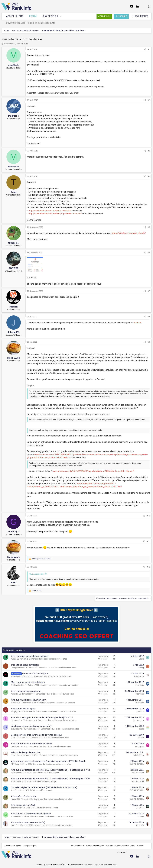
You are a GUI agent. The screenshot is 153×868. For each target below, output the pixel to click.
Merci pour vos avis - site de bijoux (28, 682)
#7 (149, 291)
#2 (149, 100)
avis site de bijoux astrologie (25, 665)
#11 (148, 541)
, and (42, 559)
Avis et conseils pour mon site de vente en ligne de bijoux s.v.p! (42, 717)
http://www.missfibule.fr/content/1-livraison (50, 211)
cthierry (141, 816)
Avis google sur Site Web (23, 805)
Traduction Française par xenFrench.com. (100, 865)
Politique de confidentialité (117, 846)
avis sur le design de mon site (26, 752)
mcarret (14, 694)
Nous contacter (78, 846)
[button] (61, 16)
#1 (149, 49)
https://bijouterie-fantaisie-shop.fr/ (129, 233)
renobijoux (15, 746)
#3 (149, 151)
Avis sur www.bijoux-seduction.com (29, 700)
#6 (149, 253)
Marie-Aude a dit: (36, 574)
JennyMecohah (17, 668)
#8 (149, 317)
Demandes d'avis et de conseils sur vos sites (48, 659)
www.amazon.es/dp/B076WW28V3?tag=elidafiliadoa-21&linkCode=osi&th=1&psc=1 (93, 471)
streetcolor (16, 703)
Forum (33, 16)
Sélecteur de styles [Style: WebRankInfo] (13, 846)
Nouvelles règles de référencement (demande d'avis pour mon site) (44, 787)
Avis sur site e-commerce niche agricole (31, 814)
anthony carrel (17, 773)
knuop (141, 729)
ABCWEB (140, 808)
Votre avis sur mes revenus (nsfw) (28, 822)
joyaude (138, 323)
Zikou (141, 659)
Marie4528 (15, 816)
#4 (149, 176)
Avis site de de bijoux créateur (26, 691)
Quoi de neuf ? (50, 16)
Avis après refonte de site (24, 796)
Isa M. (14, 738)
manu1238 (16, 799)
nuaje (13, 659)
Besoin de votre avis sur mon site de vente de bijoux (37, 735)
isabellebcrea (17, 755)
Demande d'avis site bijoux (35, 674)
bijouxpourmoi (17, 729)
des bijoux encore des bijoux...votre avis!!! (31, 726)
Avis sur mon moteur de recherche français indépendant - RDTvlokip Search (48, 761)
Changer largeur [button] (30, 846)
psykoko (140, 711)
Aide (133, 846)
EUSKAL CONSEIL (137, 764)
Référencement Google (47, 781)
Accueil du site (15, 16)
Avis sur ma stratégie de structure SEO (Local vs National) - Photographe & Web (51, 770)
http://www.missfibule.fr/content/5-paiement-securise (55, 214)
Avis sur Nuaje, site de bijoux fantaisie (30, 656)
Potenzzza (16, 677)
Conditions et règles (95, 846)
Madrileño (140, 685)
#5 (149, 227)
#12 (148, 567)
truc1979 (15, 825)
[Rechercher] (140, 16)
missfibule (8, 44)
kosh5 (14, 790)
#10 (148, 516)
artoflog (141, 668)
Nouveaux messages (15, 23)
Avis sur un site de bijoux (23, 709)
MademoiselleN (18, 685)
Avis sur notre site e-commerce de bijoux (31, 744)
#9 (149, 342)
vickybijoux (16, 711)
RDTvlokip (15, 764)
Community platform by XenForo (60, 865)
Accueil (140, 846)
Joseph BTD (139, 676)
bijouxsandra (16, 720)
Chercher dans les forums (41, 23)
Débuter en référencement (48, 773)
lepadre (141, 738)
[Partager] (145, 50)
